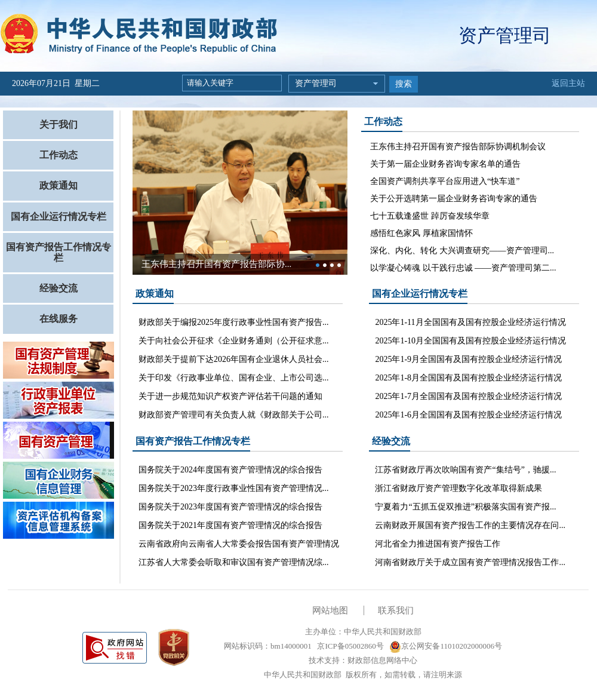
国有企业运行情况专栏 (59, 217)
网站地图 (330, 610)
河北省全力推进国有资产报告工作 (438, 544)
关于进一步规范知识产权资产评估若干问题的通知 (230, 396)
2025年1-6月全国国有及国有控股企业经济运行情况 (468, 415)
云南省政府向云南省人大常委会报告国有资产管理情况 (239, 544)
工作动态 (59, 155)
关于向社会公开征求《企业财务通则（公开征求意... (234, 341)
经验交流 (59, 288)
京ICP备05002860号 (349, 646)
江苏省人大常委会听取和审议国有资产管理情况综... (234, 562)
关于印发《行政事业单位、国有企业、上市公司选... (234, 378)
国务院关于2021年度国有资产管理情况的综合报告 (230, 525)
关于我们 (59, 125)
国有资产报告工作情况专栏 (59, 252)
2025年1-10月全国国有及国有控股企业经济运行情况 (470, 341)
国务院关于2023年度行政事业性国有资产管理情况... (234, 488)
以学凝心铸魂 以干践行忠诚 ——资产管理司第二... (463, 268)
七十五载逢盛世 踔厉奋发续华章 (430, 216)
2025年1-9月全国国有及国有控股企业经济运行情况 (468, 359)
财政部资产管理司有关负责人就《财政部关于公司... (234, 415)
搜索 (404, 84)
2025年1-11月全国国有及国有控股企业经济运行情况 (470, 322)
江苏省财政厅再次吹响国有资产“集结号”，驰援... (465, 470)
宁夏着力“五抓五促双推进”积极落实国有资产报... (465, 507)
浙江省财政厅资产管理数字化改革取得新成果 (458, 488)
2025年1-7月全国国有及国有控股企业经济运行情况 (468, 396)
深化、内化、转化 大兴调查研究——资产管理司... (462, 251)
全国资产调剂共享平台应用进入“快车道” (445, 181)
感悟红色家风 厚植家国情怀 (421, 233)
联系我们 (396, 610)
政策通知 (59, 185)
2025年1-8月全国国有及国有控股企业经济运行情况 (468, 378)
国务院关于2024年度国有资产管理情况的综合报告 (230, 470)
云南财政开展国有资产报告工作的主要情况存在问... (470, 525)
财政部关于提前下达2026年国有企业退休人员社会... (234, 359)
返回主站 (568, 83)
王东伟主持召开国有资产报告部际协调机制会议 (458, 147)
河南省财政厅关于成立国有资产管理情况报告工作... (470, 562)
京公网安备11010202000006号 (446, 646)
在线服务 (59, 319)
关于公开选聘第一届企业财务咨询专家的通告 (454, 199)
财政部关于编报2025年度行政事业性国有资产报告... (234, 322)
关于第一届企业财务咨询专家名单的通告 (445, 164)
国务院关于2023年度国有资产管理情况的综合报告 (230, 507)
